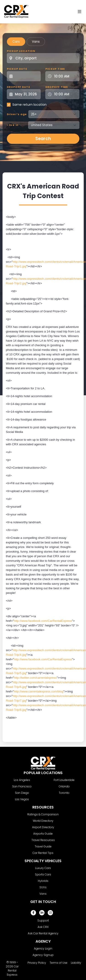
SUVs (43, 887)
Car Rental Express (13, 970)
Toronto (64, 793)
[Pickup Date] (26, 76)
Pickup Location (21, 51)
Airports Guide (43, 834)
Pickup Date (17, 69)
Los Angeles (22, 780)
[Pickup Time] (65, 76)
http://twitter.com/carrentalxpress (35, 678)
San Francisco (22, 786)
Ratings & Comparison (43, 814)
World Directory (43, 821)
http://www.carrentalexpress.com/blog (39, 691)
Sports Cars (43, 874)
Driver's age (17, 114)
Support (43, 920)
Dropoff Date (18, 87)
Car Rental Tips (43, 853)
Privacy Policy (37, 963)
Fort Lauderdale (64, 780)
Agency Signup (43, 955)
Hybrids (43, 881)
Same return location (29, 105)
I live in (13, 125)
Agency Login (43, 948)
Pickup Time (55, 69)
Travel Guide (43, 846)
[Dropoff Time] (65, 94)
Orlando (64, 786)
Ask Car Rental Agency (43, 933)
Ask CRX (43, 927)
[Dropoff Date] (26, 94)
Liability (76, 963)
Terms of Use (58, 963)
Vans (36, 42)
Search (43, 139)
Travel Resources (43, 840)
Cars (16, 42)
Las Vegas (22, 799)
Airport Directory (43, 827)
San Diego (22, 793)
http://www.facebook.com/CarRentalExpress (43, 621)
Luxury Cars (43, 868)
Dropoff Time (57, 87)
